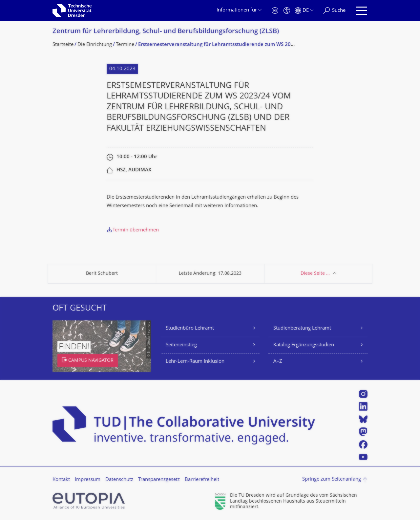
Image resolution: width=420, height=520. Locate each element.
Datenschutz (119, 480)
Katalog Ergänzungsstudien (304, 345)
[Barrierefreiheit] (287, 11)
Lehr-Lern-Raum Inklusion (195, 362)
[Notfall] (275, 11)
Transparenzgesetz (159, 480)
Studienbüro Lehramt (190, 328)
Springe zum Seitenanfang (332, 479)
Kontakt (61, 480)
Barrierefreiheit (202, 480)
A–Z (278, 362)
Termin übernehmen (136, 230)
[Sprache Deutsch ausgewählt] (304, 11)
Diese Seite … (315, 274)
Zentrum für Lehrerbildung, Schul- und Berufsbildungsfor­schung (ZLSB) (166, 32)
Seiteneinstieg (181, 345)
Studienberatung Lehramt (302, 328)
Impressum (88, 480)
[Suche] (334, 11)
